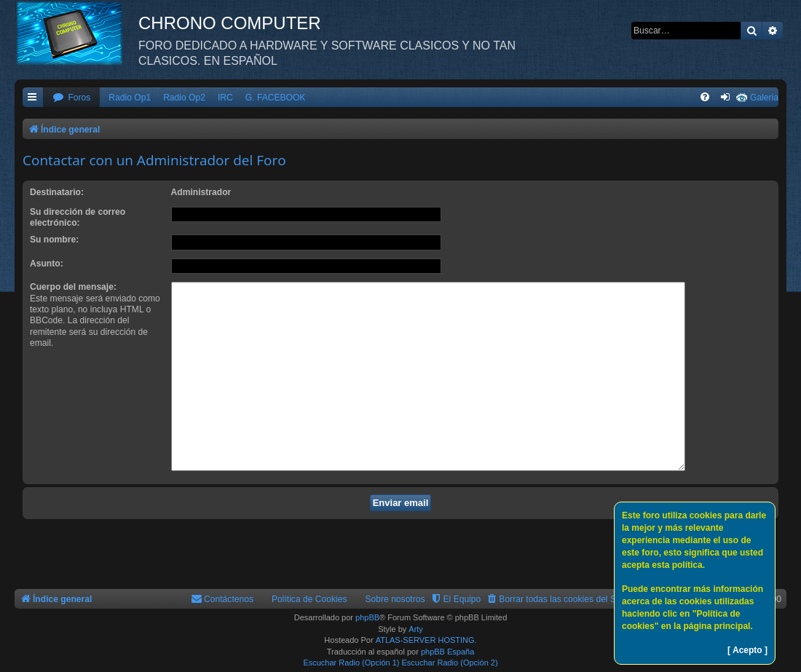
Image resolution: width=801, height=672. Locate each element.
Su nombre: (54, 240)
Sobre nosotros (395, 599)
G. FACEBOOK (276, 98)
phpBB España (447, 652)
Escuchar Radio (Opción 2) (450, 663)
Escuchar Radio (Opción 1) (351, 663)
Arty (416, 629)
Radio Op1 (130, 98)
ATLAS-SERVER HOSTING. (426, 640)
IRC (225, 98)
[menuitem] (71, 98)
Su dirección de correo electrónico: (78, 217)
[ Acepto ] (747, 650)
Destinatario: (57, 192)
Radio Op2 (184, 98)
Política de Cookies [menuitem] (309, 599)
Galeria (764, 98)
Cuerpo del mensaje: (73, 287)
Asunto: (47, 264)
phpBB (367, 617)
